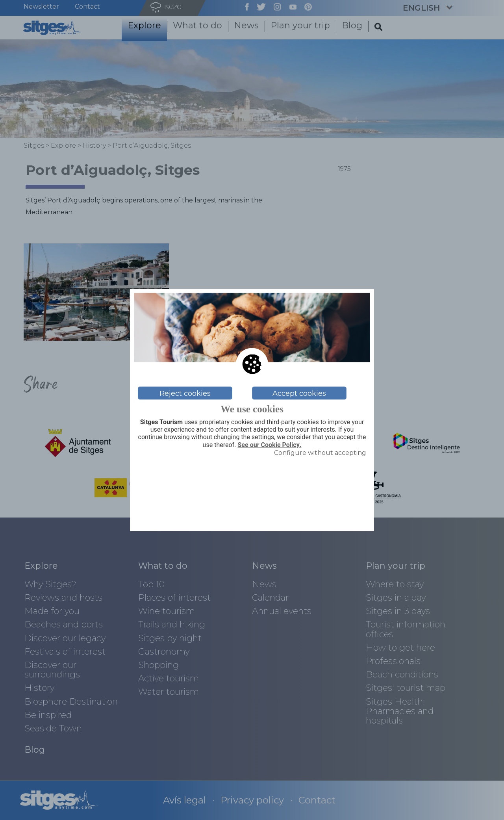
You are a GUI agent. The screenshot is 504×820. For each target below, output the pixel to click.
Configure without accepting (320, 452)
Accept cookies (299, 393)
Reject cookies (185, 393)
